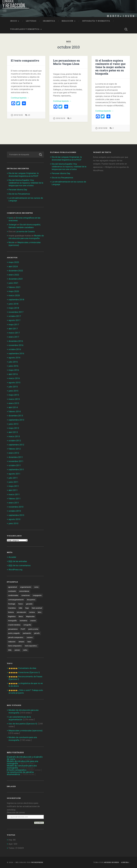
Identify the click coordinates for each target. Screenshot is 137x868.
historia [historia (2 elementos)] (11, 612)
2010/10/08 (103, 128)
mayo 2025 (14, 262)
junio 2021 (13, 283)
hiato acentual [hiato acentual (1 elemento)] (37, 608)
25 (29, 115)
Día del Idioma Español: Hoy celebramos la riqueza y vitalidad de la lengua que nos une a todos (26, 183)
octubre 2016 (15, 349)
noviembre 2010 (16, 507)
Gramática (49, 21)
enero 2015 (14, 403)
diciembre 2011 (16, 457)
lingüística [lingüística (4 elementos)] (12, 616)
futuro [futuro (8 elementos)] (21, 604)
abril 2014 (13, 407)
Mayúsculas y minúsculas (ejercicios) (26, 731)
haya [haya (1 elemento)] (27, 608)
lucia (11, 218)
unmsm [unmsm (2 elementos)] (17, 650)
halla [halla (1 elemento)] (20, 608)
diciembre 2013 (16, 416)
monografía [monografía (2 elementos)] (12, 621)
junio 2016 (13, 366)
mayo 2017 (14, 325)
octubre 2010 (15, 511)
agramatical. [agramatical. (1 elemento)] (13, 587)
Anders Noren (111, 862)
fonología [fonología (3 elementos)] (12, 604)
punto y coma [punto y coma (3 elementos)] (33, 629)
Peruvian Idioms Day (18, 190)
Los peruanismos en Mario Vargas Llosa (66, 62)
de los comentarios (20, 565)
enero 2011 (14, 503)
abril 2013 (13, 432)
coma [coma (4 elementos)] (36, 587)
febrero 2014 (15, 411)
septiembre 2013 (16, 420)
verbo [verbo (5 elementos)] (25, 650)
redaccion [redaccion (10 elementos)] (12, 642)
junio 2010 (13, 523)
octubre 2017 (15, 316)
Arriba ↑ (126, 862)
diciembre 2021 (16, 279)
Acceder (12, 557)
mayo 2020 (14, 291)
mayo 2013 (14, 428)
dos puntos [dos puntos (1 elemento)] (31, 600)
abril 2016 (13, 374)
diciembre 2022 (16, 271)
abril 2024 (13, 266)
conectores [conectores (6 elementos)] (25, 595)
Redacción (67, 21)
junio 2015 (13, 391)
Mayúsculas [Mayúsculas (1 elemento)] (30, 616)
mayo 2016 (14, 370)
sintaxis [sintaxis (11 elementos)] (21, 642)
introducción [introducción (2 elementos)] (21, 612)
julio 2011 (13, 478)
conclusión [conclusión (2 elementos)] (12, 591)
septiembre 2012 (16, 445)
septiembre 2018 (16, 300)
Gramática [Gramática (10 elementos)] (12, 608)
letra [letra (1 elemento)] (40, 612)
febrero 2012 (15, 449)
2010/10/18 (60, 118)
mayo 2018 (14, 308)
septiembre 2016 (16, 353)
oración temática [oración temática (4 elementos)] (14, 625)
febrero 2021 (15, 287)
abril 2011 (13, 490)
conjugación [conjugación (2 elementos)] (37, 595)
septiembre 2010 (16, 515)
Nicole (11, 242)
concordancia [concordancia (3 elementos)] (24, 591)
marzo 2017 (14, 333)
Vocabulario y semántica (25, 29)
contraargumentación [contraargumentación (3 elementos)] (16, 600)
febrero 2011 (15, 499)
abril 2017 (13, 329)
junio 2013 (13, 424)
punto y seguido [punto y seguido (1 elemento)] (14, 633)
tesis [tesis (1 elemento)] (29, 642)
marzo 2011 (14, 494)
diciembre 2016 (16, 341)
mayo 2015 (14, 395)
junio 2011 (13, 482)
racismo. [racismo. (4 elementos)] (30, 637)
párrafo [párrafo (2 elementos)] (37, 633)
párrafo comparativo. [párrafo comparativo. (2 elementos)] (16, 637)
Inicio (14, 21)
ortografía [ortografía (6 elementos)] (27, 625)
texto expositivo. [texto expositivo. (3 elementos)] (31, 646)
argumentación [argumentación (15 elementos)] (26, 587)
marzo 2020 (14, 295)
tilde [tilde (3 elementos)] (10, 650)
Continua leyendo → (20, 98)
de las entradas (18, 561)
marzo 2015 (14, 399)
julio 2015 (13, 387)
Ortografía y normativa (96, 21)
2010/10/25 (18, 115)
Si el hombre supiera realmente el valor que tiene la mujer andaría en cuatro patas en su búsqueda (110, 67)
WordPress (37, 862)
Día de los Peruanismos (19, 194)
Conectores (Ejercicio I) (29, 672)
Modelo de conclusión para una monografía (22, 767)
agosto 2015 (14, 383)
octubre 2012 (15, 441)
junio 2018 (13, 304)
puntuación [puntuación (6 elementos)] (27, 633)
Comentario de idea (27, 668)
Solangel (13, 225)
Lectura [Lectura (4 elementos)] (32, 612)
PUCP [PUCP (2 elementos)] (23, 629)
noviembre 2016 (16, 345)
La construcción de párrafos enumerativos (20, 773)
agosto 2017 (14, 320)
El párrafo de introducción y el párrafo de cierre (25, 758)
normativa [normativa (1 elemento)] (23, 621)
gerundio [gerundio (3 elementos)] (29, 604)
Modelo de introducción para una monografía (22, 762)
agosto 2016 (14, 358)
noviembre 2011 (16, 461)
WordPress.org (15, 570)
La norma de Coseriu (25, 231)
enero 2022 (14, 275)
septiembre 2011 (16, 469)
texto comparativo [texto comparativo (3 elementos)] (15, 646)
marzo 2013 (14, 436)
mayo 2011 (14, 486)
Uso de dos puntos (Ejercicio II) (23, 724)
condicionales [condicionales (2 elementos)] (13, 595)
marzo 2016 (14, 378)
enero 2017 (14, 337)
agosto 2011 (14, 474)
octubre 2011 (15, 465)
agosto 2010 (14, 519)
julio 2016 (13, 362)
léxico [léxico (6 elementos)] (21, 616)
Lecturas (31, 21)
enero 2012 (14, 453)
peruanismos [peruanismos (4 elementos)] (13, 629)
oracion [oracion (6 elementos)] (33, 621)
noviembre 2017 (16, 312)
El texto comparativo (25, 60)
